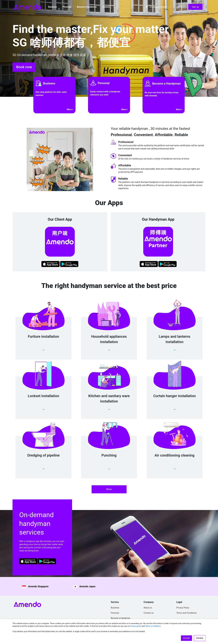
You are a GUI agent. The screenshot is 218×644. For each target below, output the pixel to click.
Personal (67, 7)
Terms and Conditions (187, 613)
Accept (186, 638)
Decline (200, 638)
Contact (106, 7)
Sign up (195, 7)
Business (52, 7)
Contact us (149, 613)
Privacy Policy (183, 608)
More (109, 489)
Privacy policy (136, 626)
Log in (179, 7)
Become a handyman (87, 7)
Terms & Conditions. (153, 626)
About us (148, 608)
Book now (24, 67)
